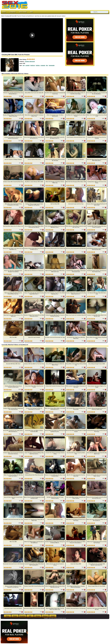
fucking (38, 65)
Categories (13, 12)
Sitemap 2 (45, 616)
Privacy (15, 616)
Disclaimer (23, 616)
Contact (53, 616)
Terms (7, 616)
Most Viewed (23, 12)
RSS (32, 12)
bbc (47, 65)
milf (24, 65)
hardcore (33, 65)
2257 (30, 616)
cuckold (27, 65)
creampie (43, 65)
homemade (52, 65)
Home (4, 12)
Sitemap (38, 616)
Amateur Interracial (30, 61)
